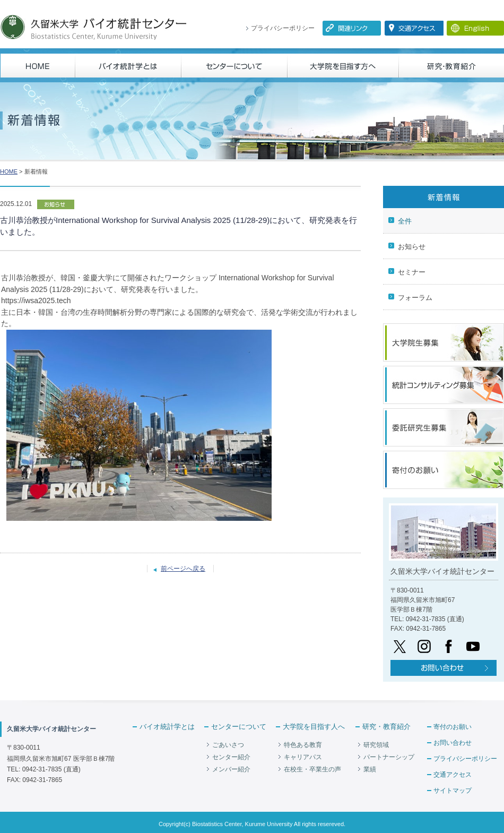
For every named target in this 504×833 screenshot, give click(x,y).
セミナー (412, 272)
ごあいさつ (228, 745)
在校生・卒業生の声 (312, 769)
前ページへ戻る (183, 569)
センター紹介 (231, 757)
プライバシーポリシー (283, 28)
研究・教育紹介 (386, 727)
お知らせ (412, 247)
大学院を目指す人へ (314, 727)
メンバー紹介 (231, 769)
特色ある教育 (303, 745)
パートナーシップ (389, 757)
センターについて (239, 727)
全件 (405, 221)
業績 (370, 769)
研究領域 (376, 745)
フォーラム (415, 298)
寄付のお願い (453, 727)
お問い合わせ (453, 743)
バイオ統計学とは (167, 727)
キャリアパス (303, 757)
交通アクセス (453, 775)
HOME (9, 171)
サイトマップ (453, 791)
